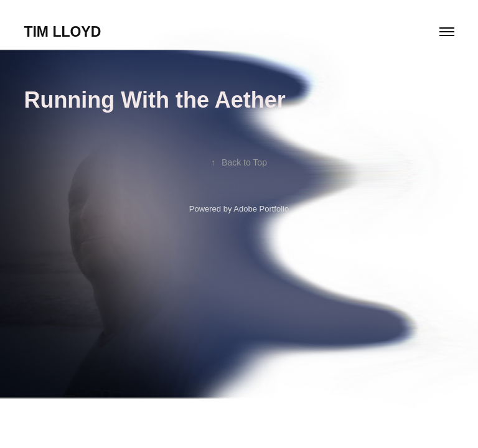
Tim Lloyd (62, 32)
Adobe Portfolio (261, 209)
